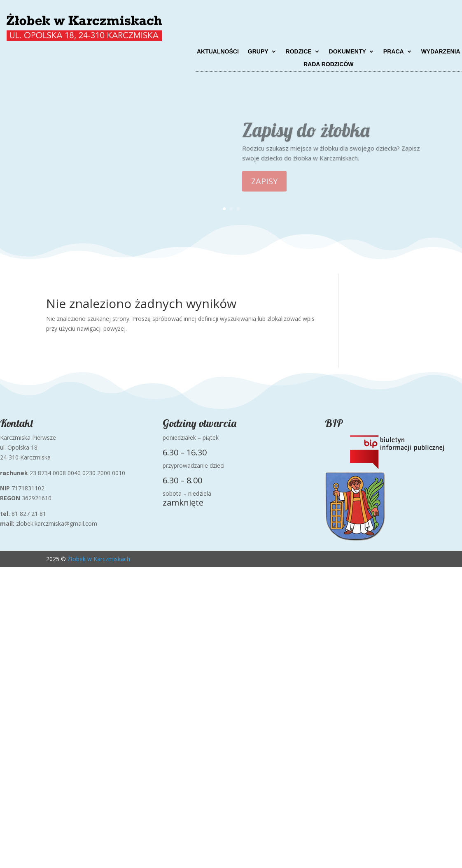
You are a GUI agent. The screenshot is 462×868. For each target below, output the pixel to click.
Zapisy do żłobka (306, 137)
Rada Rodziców (329, 64)
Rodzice (299, 52)
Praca (394, 52)
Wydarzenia (441, 52)
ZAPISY (264, 188)
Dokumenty (348, 52)
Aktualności (218, 52)
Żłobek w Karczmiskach (99, 559)
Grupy (258, 52)
